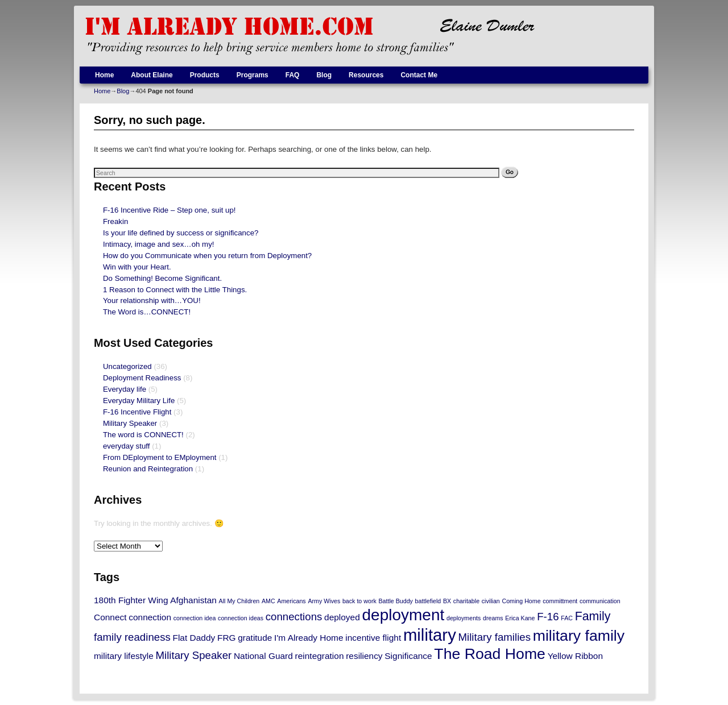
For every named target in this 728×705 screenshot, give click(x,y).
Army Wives (324, 601)
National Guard (263, 656)
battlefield (428, 601)
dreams (493, 618)
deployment (403, 615)
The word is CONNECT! (143, 435)
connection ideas (241, 618)
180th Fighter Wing (131, 600)
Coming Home (521, 601)
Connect (110, 617)
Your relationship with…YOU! (152, 300)
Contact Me (419, 75)
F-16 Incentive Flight (137, 412)
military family (579, 636)
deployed (342, 617)
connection (150, 617)
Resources (366, 75)
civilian (491, 601)
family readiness (132, 637)
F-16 (548, 617)
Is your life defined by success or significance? (181, 233)
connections (294, 617)
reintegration (320, 656)
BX (447, 601)
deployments (464, 618)
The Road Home (490, 654)
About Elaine (152, 75)
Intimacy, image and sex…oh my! (159, 244)
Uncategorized (127, 366)
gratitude (255, 638)
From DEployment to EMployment (160, 457)
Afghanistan (193, 600)
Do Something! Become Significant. (162, 278)
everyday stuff (127, 446)
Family (593, 616)
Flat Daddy (194, 638)
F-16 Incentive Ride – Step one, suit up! (169, 210)
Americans (291, 601)
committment (560, 601)
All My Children (239, 601)
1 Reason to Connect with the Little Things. (175, 290)
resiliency (364, 656)
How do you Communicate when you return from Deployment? (207, 256)
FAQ (293, 75)
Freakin (115, 221)
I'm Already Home (309, 638)
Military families (495, 637)
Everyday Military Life (139, 401)
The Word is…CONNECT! (147, 312)
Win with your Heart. (137, 267)
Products (205, 75)
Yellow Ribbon (575, 656)
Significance (408, 656)
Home (104, 75)
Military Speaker (130, 423)
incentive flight (373, 638)
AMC (268, 601)
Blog (324, 75)
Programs (253, 75)
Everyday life (125, 389)
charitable (466, 601)
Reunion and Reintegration (148, 469)
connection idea (195, 618)
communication (600, 601)
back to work (359, 601)
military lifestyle (124, 656)
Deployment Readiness (142, 378)
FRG (227, 638)
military (430, 635)
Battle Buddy (395, 601)
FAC (567, 618)
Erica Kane (520, 618)
